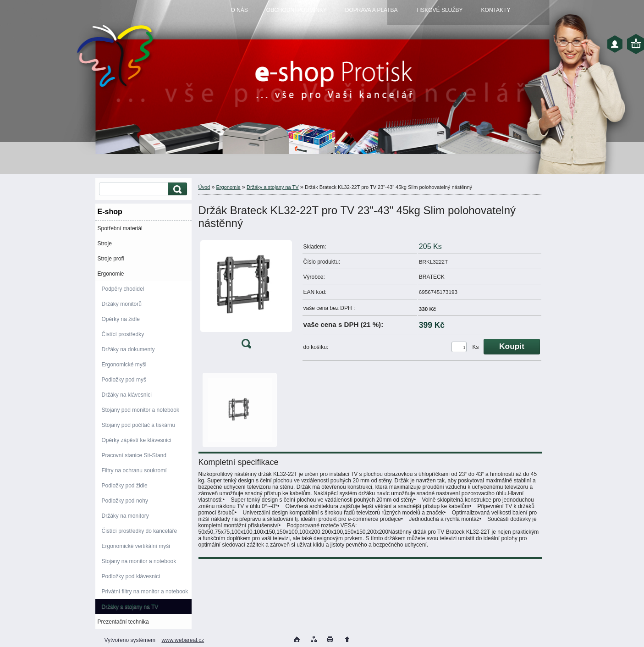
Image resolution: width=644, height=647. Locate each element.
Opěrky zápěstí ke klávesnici (137, 440)
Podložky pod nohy (125, 501)
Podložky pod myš (124, 380)
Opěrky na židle (121, 319)
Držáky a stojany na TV (130, 607)
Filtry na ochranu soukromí (134, 470)
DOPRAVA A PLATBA (372, 10)
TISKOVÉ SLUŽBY (440, 10)
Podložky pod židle (125, 486)
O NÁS (239, 10)
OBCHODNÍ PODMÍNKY (297, 10)
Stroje (105, 243)
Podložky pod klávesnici (131, 576)
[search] (176, 189)
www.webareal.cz (183, 640)
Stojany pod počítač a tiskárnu (139, 425)
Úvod (204, 187)
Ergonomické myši (124, 365)
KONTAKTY (496, 10)
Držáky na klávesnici (127, 395)
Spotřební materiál (120, 228)
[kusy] (459, 347)
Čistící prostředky (123, 334)
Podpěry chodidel (123, 289)
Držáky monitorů (122, 304)
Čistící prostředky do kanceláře (140, 531)
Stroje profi (111, 259)
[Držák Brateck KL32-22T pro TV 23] (246, 296)
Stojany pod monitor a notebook (140, 410)
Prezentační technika (123, 622)
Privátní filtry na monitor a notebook (145, 592)
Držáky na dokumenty (128, 349)
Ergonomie (111, 274)
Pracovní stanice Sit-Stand (134, 455)
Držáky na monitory (125, 516)
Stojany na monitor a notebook (139, 561)
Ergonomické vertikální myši (136, 546)
